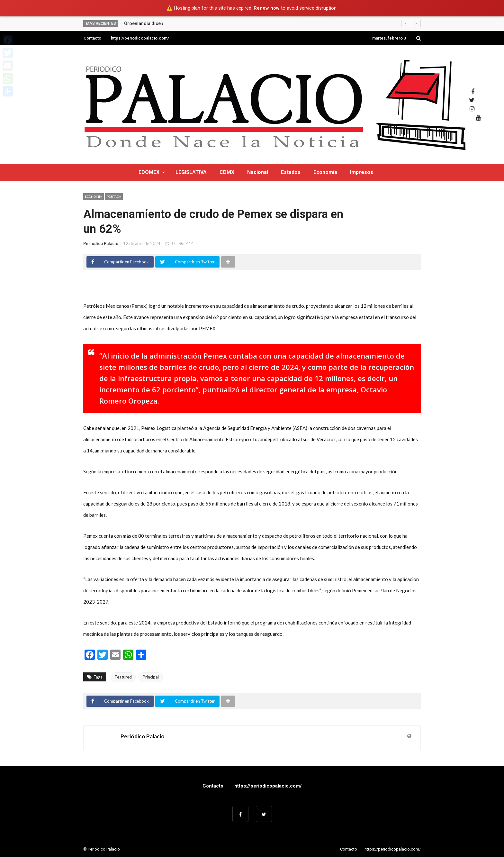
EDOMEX (149, 172)
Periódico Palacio (101, 243)
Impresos (362, 172)
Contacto (92, 38)
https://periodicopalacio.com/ (140, 38)
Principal (151, 677)
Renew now (267, 8)
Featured (123, 677)
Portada (114, 196)
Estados (291, 172)
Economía (325, 172)
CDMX (227, 172)
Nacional (258, 172)
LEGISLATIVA (191, 172)
